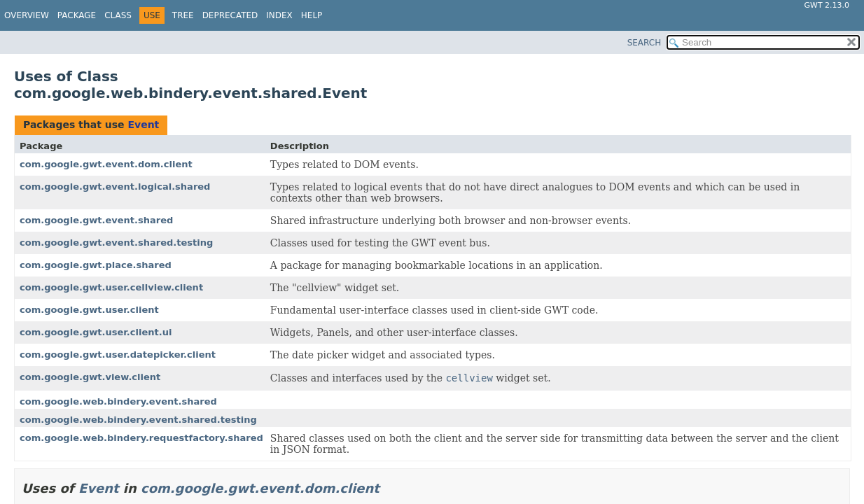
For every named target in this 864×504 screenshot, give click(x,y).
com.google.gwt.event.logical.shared (115, 187)
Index (279, 15)
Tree (183, 15)
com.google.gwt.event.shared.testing (116, 243)
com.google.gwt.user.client (89, 310)
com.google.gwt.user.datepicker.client (118, 355)
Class (118, 15)
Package (77, 15)
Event (143, 125)
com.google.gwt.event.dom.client (106, 164)
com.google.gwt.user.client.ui (96, 332)
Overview (27, 15)
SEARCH (644, 43)
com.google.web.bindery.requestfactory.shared (141, 438)
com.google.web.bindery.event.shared (118, 401)
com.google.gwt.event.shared (96, 220)
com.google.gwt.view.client (90, 377)
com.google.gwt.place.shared (96, 265)
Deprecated (230, 15)
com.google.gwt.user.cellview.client (111, 287)
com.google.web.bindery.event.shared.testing (138, 420)
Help (312, 15)
